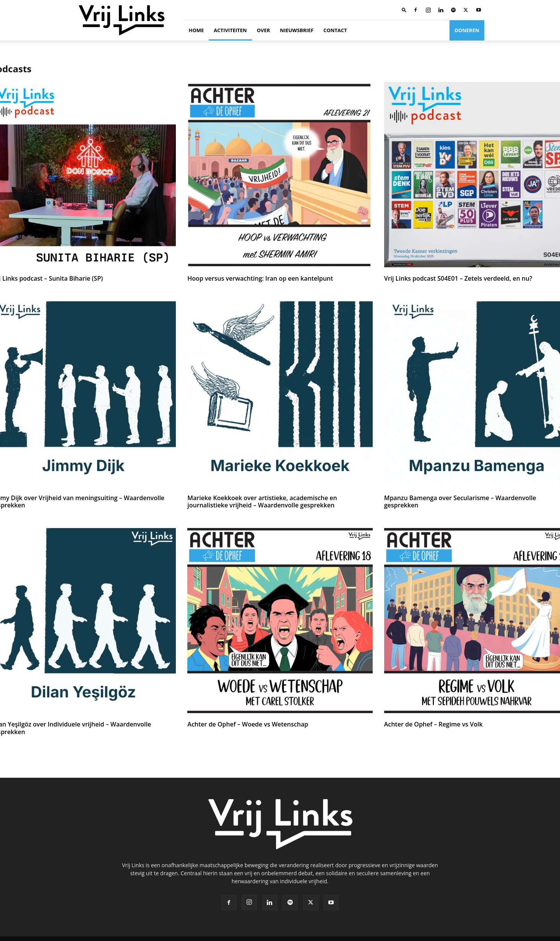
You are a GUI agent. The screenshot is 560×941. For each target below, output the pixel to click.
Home (196, 30)
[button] (404, 10)
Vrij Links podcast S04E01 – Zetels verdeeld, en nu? (454, 278)
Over (264, 30)
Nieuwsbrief (297, 30)
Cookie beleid (470, 934)
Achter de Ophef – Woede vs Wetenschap (244, 723)
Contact (335, 30)
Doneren (467, 30)
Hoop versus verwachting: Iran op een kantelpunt (256, 278)
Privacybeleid (435, 934)
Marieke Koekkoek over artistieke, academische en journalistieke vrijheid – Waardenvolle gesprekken (277, 501)
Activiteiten (230, 30)
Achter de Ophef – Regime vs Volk (430, 723)
